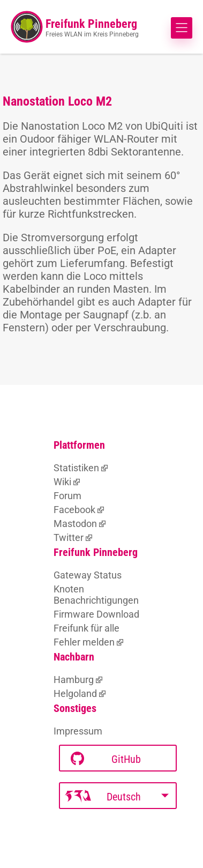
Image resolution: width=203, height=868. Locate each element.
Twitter (69, 537)
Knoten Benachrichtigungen (96, 595)
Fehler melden (84, 642)
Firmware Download (96, 614)
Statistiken (76, 468)
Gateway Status (88, 575)
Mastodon (75, 524)
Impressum (78, 731)
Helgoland (75, 693)
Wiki (62, 482)
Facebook (74, 510)
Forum (67, 496)
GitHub (106, 759)
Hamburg (74, 680)
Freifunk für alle (87, 628)
